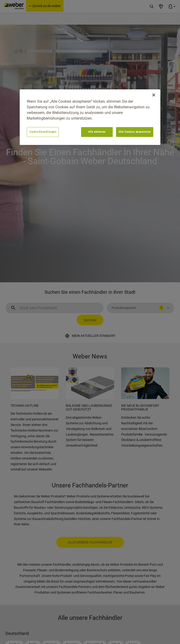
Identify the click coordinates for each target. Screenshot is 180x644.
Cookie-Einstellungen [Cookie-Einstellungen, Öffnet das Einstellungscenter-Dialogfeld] (43, 132)
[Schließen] (154, 95)
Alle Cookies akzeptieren (135, 132)
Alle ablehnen (97, 132)
